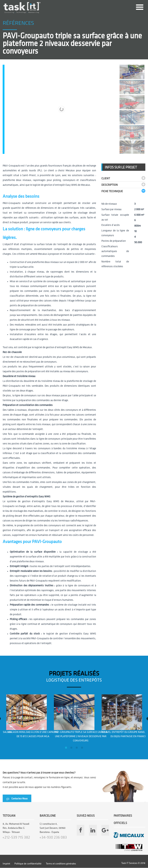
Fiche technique (112, 191)
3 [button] (77, 748)
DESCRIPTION (110, 185)
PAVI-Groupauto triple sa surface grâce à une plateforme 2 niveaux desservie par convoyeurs (81, 737)
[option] (27, 716)
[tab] (123, 178)
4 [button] (82, 748)
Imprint (6, 864)
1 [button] (66, 748)
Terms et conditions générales (61, 864)
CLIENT (106, 179)
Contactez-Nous (17, 799)
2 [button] (71, 748)
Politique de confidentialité (28, 864)
